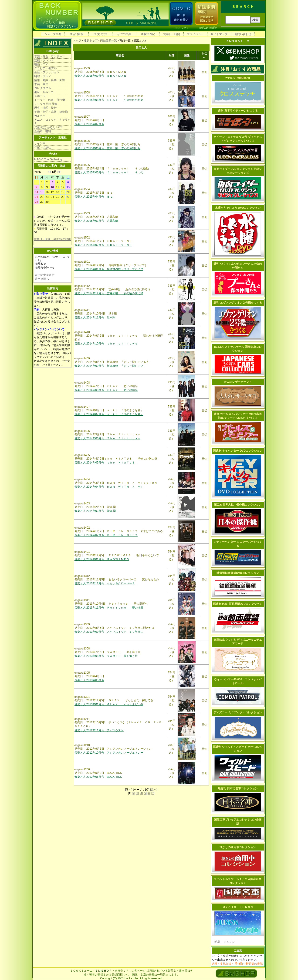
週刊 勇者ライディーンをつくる (238, 111)
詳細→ (64, 166)
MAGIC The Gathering (48, 159)
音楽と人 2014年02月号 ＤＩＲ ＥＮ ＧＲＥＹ (106, 535)
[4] (141, 793)
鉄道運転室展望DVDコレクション (238, 573)
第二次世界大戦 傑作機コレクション (238, 505)
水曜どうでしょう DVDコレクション (238, 208)
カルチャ (40, 116)
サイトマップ (219, 34)
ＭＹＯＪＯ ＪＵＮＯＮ (238, 907)
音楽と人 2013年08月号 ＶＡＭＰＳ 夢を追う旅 (106, 656)
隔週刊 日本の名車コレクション (238, 788)
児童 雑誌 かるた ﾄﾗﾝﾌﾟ (49, 127)
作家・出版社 (43, 147)
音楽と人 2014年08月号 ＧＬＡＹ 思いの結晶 (106, 390)
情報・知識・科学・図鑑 (50, 80)
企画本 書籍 (43, 131)
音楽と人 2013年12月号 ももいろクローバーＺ (105, 583)
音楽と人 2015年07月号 (89, 124)
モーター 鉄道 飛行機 (50, 100)
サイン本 (40, 143)
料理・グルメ (43, 76)
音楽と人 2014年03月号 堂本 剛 (95, 511)
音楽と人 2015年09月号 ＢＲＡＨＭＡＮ (100, 76)
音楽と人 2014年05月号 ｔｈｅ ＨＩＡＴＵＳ (105, 463)
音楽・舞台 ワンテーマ (50, 56)
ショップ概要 (53, 34)
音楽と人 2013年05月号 (89, 680)
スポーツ (40, 96)
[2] (133, 793)
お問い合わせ (243, 34)
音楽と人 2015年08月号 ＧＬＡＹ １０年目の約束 (109, 100)
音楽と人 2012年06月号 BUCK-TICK (98, 777)
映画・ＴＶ (41, 64)
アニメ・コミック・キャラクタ (52, 122)
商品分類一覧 (108, 40)
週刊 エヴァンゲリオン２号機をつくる (238, 303)
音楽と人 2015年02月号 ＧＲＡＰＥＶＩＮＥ (103, 245)
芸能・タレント (44, 60)
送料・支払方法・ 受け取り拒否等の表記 (237, 964)
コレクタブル (43, 88)
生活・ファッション (47, 72)
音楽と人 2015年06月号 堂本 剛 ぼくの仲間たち (107, 148)
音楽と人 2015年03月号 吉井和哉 (96, 221)
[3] (137, 793)
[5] (145, 793)
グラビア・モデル (45, 68)
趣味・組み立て (44, 92)
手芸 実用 (41, 84)
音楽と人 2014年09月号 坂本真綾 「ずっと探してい (109, 366)
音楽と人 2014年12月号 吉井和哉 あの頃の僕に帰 (109, 293)
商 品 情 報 (77, 34)
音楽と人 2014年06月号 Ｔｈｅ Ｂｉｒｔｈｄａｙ (107, 438)
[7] (153, 793)
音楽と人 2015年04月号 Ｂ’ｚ (94, 197)
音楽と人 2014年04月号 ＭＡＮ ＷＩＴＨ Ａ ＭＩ (109, 487)
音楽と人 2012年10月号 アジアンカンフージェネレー (109, 753)
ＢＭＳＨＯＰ (104, 971)
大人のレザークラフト (238, 382)
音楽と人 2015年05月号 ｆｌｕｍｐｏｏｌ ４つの (109, 172)
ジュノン (228, 942)
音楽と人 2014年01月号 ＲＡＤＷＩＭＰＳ (102, 559)
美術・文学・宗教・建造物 (51, 112)
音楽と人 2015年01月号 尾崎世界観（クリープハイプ (109, 269)
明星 (217, 942)
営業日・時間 (172, 34)
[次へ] (154, 790)
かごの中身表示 (45, 275)
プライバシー (195, 34)
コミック (181, 28)
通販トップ (91, 40)
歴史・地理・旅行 (45, 108)
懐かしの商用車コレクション (238, 847)
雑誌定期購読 (209, 28)
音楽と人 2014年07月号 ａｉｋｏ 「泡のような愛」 (109, 414)
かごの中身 (124, 34)
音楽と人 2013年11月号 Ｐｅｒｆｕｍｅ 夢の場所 (109, 608)
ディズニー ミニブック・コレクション (238, 712)
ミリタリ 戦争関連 (46, 104)
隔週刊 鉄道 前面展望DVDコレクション (238, 604)
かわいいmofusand (238, 78)
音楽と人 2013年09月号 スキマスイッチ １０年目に (109, 632)
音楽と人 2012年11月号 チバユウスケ (99, 730)
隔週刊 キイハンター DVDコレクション (238, 451)
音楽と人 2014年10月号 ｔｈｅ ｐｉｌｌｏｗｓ (106, 344)
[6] (149, 793)
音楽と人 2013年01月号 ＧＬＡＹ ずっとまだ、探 (109, 704)
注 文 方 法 (100, 34)
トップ (77, 40)
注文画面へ (42, 279)
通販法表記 (148, 34)
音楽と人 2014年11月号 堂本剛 (95, 318)
